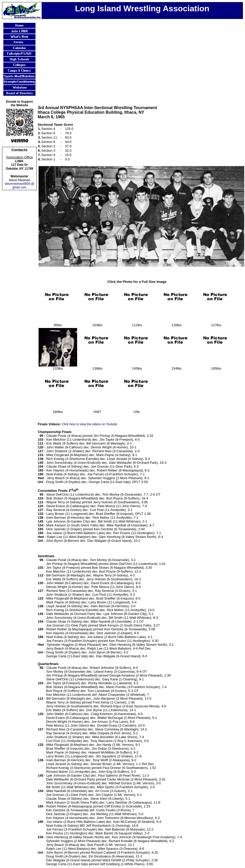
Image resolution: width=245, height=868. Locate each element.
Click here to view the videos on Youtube (90, 424)
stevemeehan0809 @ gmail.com (19, 186)
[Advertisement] (141, 59)
